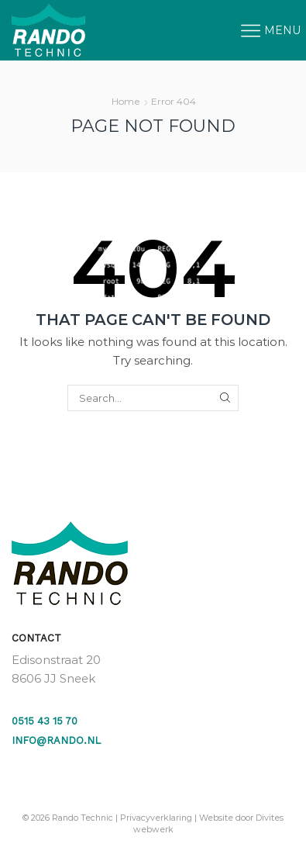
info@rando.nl (56, 740)
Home (126, 101)
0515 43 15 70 (45, 721)
